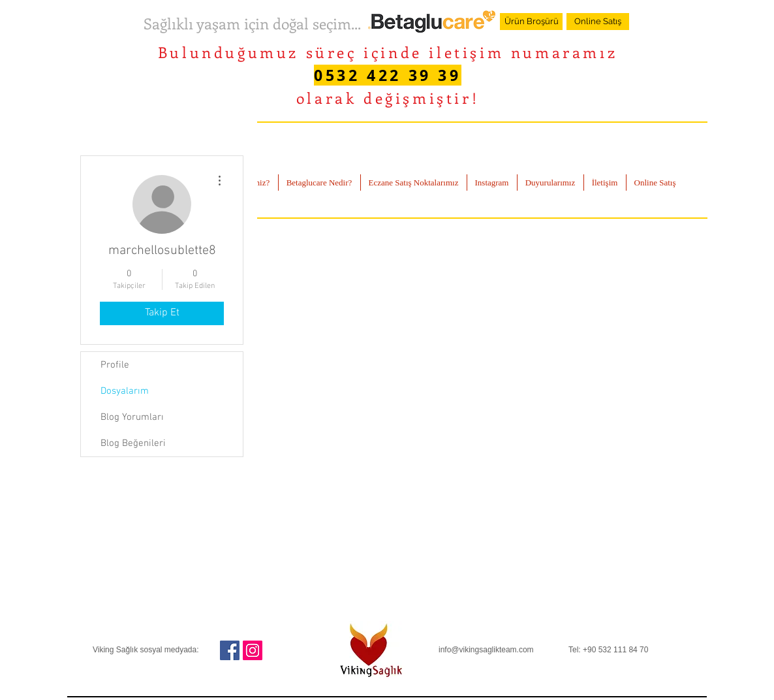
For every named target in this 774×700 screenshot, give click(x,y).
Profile (115, 365)
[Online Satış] (598, 22)
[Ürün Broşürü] (531, 22)
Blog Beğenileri (133, 443)
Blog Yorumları (132, 417)
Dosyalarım (125, 391)
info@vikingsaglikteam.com (486, 650)
